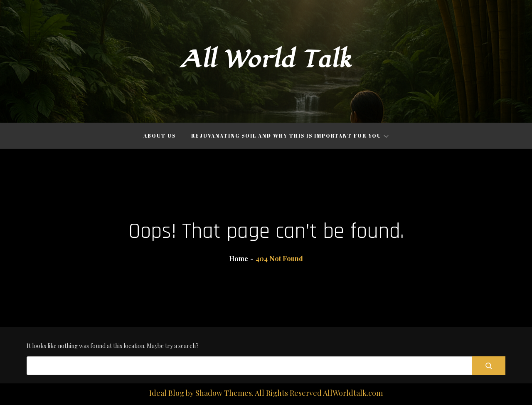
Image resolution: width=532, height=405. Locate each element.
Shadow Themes (224, 393)
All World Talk (266, 60)
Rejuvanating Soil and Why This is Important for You (290, 136)
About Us (160, 136)
